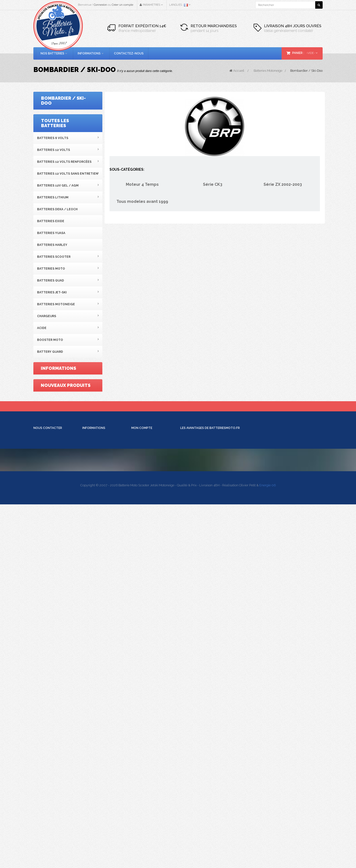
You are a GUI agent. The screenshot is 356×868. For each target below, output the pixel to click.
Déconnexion (141, 723)
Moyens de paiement (98, 704)
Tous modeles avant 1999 (64, 151)
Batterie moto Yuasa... (74, 567)
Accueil (237, 71)
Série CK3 (51, 127)
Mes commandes (144, 695)
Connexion (100, 5)
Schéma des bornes (97, 741)
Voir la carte (44, 766)
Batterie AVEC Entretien (100, 728)
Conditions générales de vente (69, 454)
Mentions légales (59, 442)
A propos (51, 466)
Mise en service (93, 723)
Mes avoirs (139, 704)
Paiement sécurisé (59, 477)
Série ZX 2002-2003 (58, 139)
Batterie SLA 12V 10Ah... (76, 534)
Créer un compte (122, 5)
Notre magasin (56, 489)
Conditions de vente (97, 709)
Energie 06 (267, 849)
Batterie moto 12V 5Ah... (77, 600)
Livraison (52, 430)
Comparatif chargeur (98, 746)
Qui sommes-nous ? (97, 695)
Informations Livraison (99, 700)
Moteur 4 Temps (57, 115)
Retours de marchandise (149, 700)
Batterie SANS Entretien (100, 732)
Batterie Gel (91, 737)
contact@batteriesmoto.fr (267, 815)
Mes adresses (141, 709)
